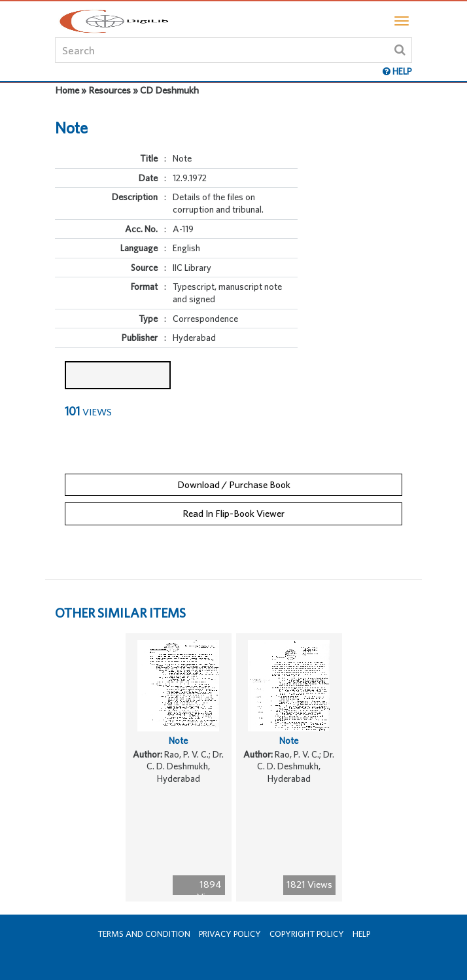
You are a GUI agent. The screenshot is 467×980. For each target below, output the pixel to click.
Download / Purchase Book (234, 484)
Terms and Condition (144, 934)
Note (178, 741)
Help (361, 934)
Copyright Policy (307, 934)
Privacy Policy (230, 934)
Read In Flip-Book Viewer (233, 513)
